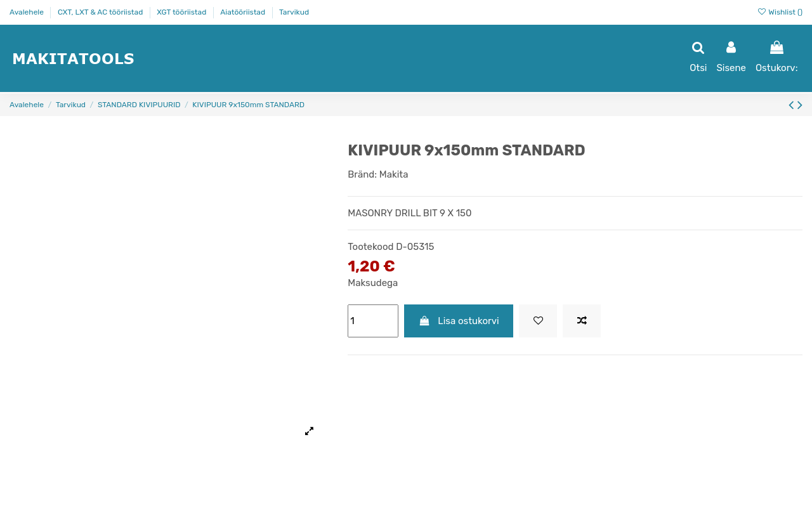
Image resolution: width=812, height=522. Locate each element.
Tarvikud (294, 12)
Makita (394, 174)
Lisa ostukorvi (459, 321)
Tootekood (370, 247)
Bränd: (362, 174)
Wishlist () (780, 12)
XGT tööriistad (182, 12)
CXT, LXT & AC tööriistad (101, 12)
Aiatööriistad (244, 12)
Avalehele (28, 12)
